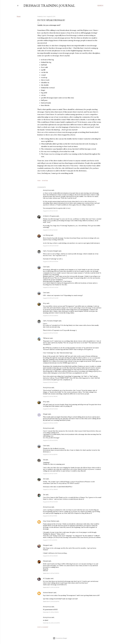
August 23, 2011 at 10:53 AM (50, 316)
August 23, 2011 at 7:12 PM (50, 474)
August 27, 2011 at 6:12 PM (50, 540)
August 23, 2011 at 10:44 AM (51, 298)
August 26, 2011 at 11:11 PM (50, 516)
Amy (45, 303)
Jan (44, 495)
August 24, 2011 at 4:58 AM (50, 489)
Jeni (44, 479)
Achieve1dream (48, 593)
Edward (46, 561)
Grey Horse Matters (49, 521)
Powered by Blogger (60, 638)
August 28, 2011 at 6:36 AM (50, 556)
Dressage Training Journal (49, 6)
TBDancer (46, 338)
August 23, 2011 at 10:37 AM (51, 261)
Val (44, 460)
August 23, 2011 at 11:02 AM (50, 333)
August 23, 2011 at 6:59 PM (50, 454)
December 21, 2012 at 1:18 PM (51, 612)
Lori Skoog (47, 235)
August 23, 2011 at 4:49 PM (50, 423)
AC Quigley (47, 578)
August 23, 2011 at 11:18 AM (50, 396)
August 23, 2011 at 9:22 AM (50, 230)
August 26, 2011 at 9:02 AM (50, 502)
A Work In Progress (49, 216)
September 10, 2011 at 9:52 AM (51, 587)
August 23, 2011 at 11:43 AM (50, 409)
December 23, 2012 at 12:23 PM (51, 623)
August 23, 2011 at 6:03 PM (50, 440)
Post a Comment (43, 627)
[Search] (100, 6)
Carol (45, 267)
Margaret (46, 545)
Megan (45, 414)
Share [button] (19, 17)
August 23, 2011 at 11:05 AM (50, 382)
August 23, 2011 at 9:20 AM (50, 211)
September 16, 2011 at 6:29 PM (51, 601)
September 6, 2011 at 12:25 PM (51, 573)
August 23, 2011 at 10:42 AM (51, 287)
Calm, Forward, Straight (51, 251)
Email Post (45, 181)
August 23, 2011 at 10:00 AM (51, 246)
